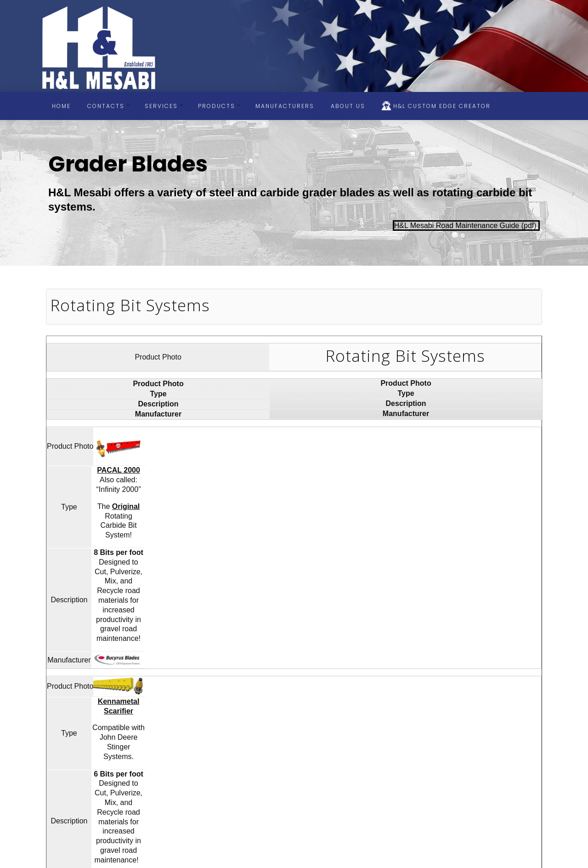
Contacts (106, 106)
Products (217, 106)
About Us (348, 106)
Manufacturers (285, 106)
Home (61, 106)
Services (161, 106)
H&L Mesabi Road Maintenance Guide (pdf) (466, 226)
